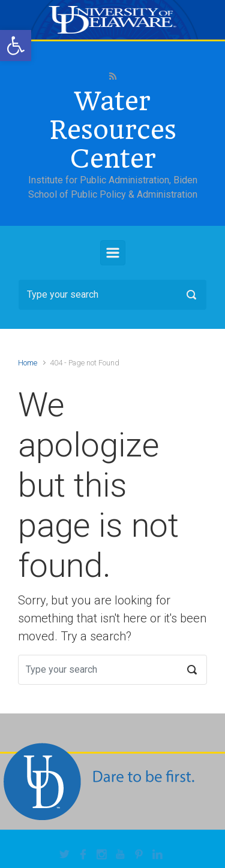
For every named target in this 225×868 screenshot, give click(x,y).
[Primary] (113, 253)
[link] (16, 46)
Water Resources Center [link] (113, 130)
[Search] (112, 295)
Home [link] (28, 363)
